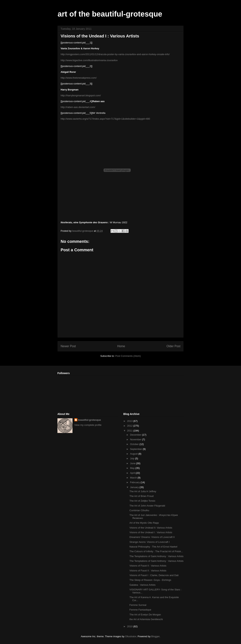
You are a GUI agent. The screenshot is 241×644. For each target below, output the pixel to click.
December (136, 435)
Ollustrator (131, 636)
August (134, 454)
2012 (130, 426)
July (133, 458)
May (133, 468)
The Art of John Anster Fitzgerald (147, 506)
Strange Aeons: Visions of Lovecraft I (149, 542)
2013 (130, 421)
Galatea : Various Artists (142, 585)
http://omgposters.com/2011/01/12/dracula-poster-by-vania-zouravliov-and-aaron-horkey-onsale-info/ (115, 54)
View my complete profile (88, 425)
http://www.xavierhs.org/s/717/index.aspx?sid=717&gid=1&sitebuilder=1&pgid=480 (105, 119)
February (135, 482)
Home (121, 346)
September (136, 449)
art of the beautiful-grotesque (110, 14)
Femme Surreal (138, 605)
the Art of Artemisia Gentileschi (146, 619)
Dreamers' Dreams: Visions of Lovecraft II (152, 537)
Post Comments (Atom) (128, 356)
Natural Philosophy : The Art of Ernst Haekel (153, 547)
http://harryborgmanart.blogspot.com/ (81, 95)
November (136, 439)
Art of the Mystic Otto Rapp (144, 523)
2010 (130, 626)
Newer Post (68, 346)
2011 (130, 431)
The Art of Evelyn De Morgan (145, 615)
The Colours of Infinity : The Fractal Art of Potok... (156, 551)
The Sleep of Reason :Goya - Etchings (150, 580)
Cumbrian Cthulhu (139, 510)
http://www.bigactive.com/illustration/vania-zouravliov (89, 60)
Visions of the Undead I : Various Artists (151, 532)
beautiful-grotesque (90, 420)
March (134, 478)
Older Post (173, 346)
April (133, 473)
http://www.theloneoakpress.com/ (79, 78)
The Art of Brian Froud (141, 496)
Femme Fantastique (140, 610)
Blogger (155, 636)
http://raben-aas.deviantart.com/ (78, 107)
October (135, 444)
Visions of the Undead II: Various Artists (151, 528)
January (135, 487)
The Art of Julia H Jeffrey (143, 491)
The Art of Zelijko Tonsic (142, 501)
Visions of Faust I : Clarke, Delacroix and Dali (154, 575)
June (133, 463)
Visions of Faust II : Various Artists (148, 566)
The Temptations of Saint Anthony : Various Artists (156, 556)
